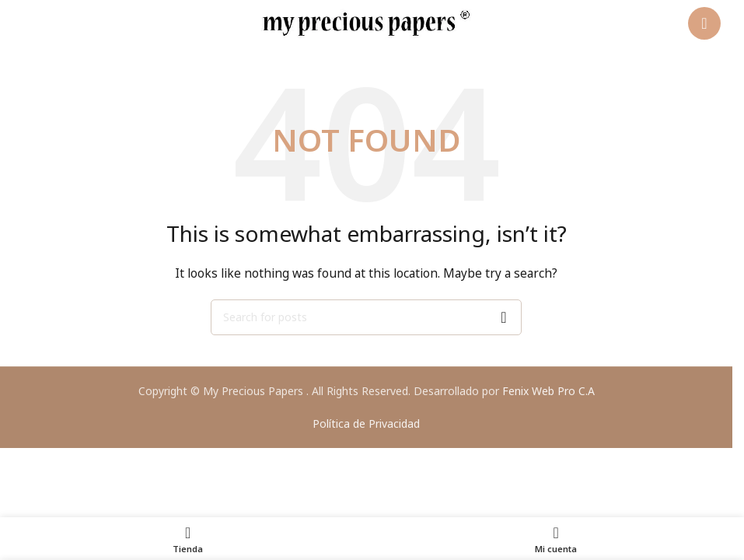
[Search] (366, 317)
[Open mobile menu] (704, 23)
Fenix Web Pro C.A (548, 391)
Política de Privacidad (366, 423)
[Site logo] (366, 22)
